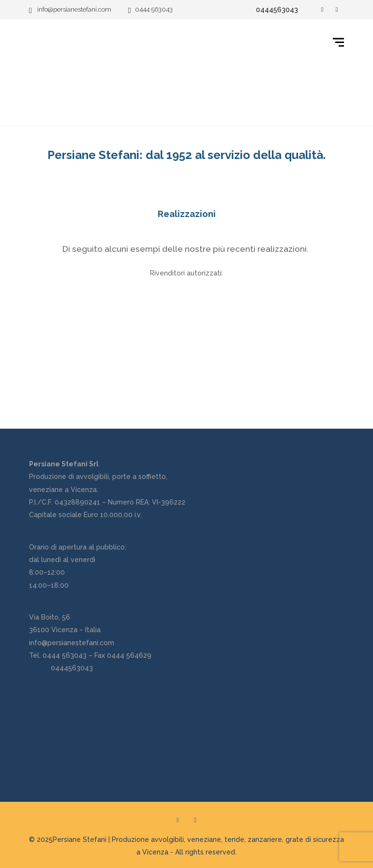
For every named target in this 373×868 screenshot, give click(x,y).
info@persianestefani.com (72, 643)
